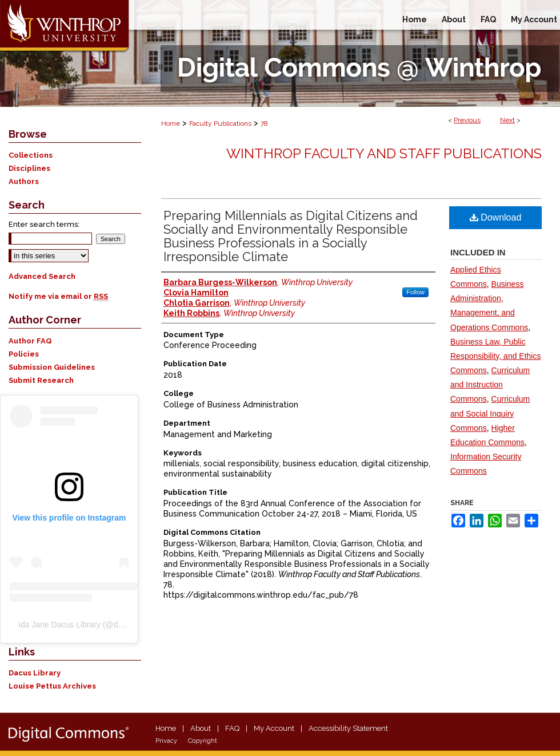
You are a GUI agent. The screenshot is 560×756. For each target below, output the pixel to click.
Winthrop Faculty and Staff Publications (384, 153)
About (201, 728)
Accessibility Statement (348, 728)
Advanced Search (42, 276)
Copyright (203, 741)
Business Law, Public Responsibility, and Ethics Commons (495, 356)
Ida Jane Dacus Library (59, 625)
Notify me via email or (58, 296)
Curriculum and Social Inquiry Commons (490, 413)
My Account (274, 728)
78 (264, 123)
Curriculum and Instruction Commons (490, 385)
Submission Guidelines (52, 367)
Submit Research (41, 380)
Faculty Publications (220, 123)
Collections (31, 155)
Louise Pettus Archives (52, 686)
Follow (415, 292)
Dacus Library (35, 673)
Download (496, 217)
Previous (467, 120)
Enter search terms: (44, 224)
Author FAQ (30, 341)
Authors (24, 181)
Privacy (166, 741)
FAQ (232, 728)
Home (171, 123)
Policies (24, 354)
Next (507, 120)
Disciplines (29, 168)
